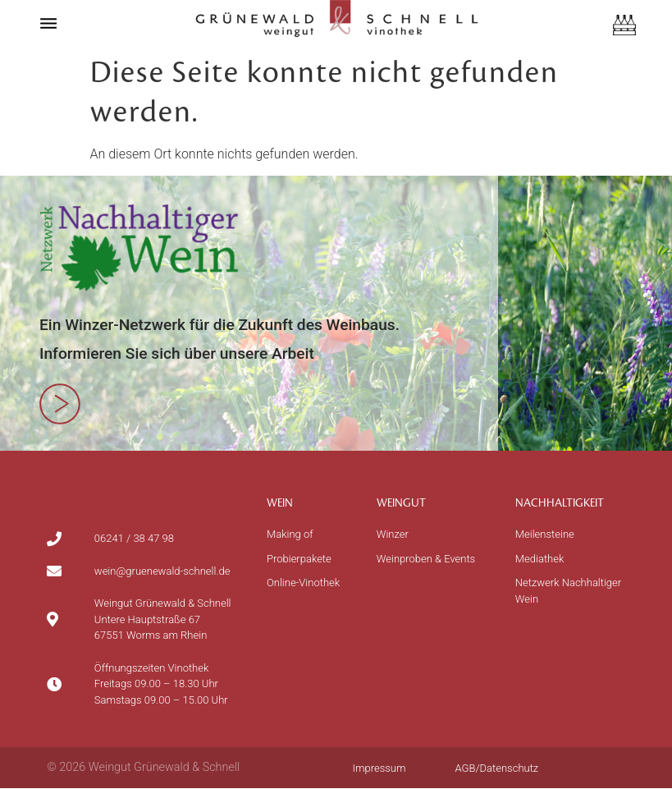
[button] (49, 23)
